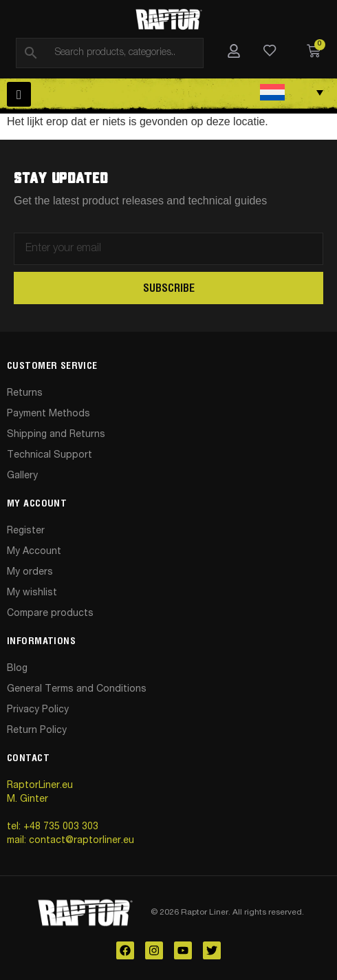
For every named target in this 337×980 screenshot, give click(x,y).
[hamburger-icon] (19, 94)
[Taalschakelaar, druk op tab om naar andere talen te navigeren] (292, 92)
